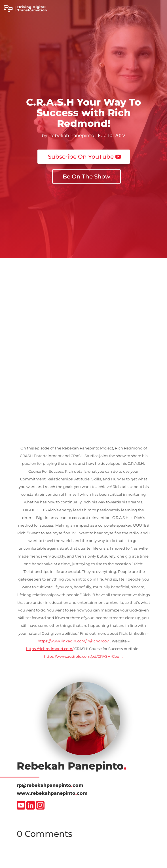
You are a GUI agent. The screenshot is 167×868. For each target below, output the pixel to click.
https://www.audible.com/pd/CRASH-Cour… (83, 656)
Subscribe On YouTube (81, 157)
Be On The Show (86, 176)
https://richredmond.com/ (50, 649)
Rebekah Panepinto (71, 135)
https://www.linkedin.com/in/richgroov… (74, 641)
